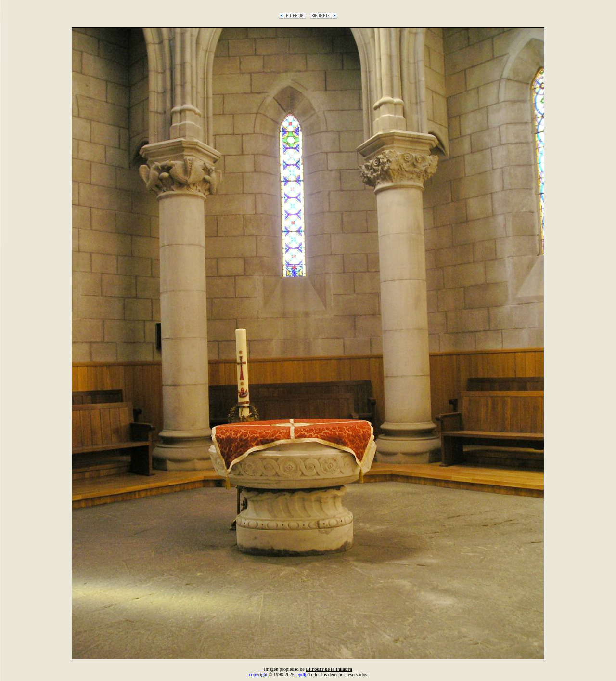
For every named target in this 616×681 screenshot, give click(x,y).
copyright (258, 674)
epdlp (302, 674)
